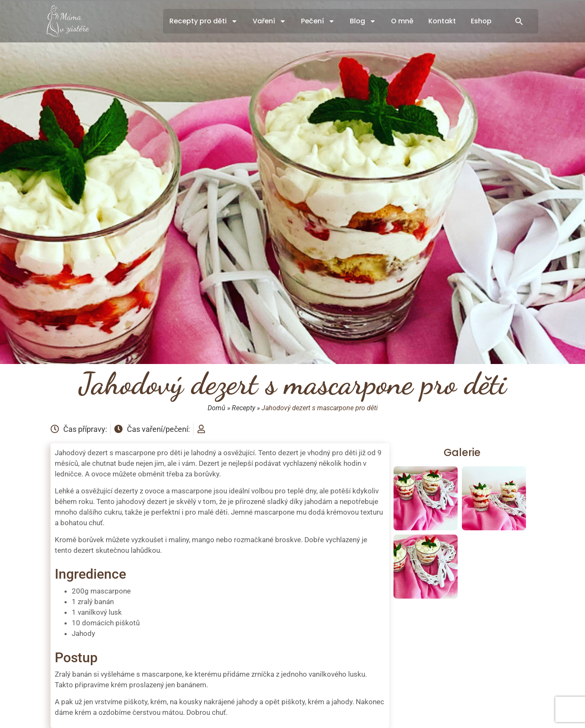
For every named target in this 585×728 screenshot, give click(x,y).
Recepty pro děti (204, 21)
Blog (363, 21)
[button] (519, 21)
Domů (217, 408)
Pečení (318, 21)
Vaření (269, 21)
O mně (402, 21)
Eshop (481, 21)
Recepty (243, 408)
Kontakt (442, 21)
